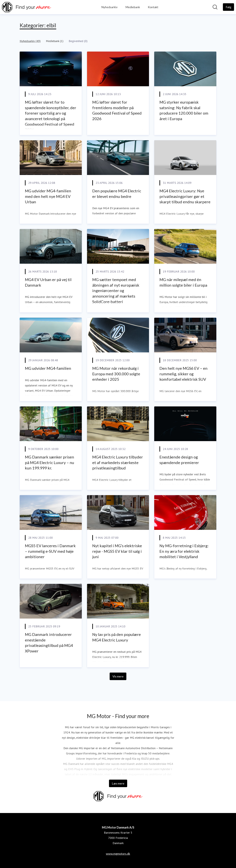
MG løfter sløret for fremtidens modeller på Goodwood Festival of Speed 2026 (117, 110)
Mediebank (133, 7)
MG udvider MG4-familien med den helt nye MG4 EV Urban (48, 196)
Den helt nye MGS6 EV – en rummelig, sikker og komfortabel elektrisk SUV (183, 374)
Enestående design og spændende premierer (179, 460)
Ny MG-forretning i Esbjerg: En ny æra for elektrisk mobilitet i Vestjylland (184, 551)
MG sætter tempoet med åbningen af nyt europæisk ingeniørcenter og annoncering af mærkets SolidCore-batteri (116, 290)
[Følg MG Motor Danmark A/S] (228, 7)
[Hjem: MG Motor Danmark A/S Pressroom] (27, 7)
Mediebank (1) (55, 41)
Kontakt (153, 7)
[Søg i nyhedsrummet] (215, 7)
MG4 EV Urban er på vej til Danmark (48, 282)
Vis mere (118, 676)
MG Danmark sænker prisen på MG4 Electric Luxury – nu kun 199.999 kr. (49, 462)
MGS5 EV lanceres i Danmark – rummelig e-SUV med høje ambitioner (50, 551)
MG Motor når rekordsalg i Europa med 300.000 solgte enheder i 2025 (116, 374)
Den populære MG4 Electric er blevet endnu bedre (117, 194)
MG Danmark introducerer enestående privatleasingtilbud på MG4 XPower (49, 643)
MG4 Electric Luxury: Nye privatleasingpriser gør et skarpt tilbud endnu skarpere (185, 196)
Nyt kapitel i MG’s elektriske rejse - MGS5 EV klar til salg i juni (117, 551)
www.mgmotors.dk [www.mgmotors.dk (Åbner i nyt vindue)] (118, 854)
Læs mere (118, 783)
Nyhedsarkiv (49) (30, 41)
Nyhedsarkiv (109, 7)
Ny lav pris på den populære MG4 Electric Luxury (117, 637)
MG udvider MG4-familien (48, 368)
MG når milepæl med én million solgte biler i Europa (183, 282)
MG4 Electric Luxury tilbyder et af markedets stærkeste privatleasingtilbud (118, 462)
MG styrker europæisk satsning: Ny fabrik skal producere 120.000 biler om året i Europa (184, 110)
